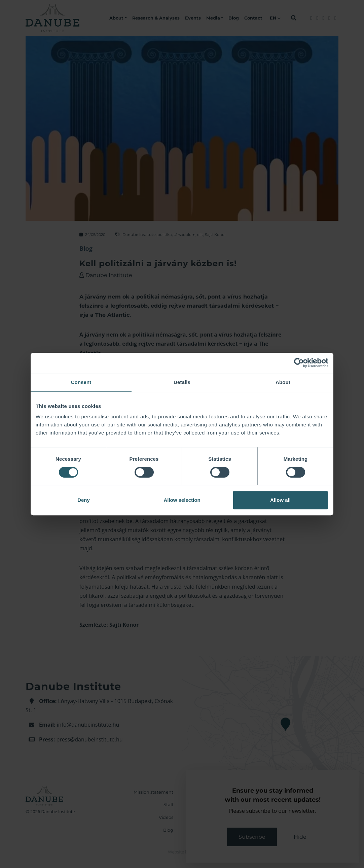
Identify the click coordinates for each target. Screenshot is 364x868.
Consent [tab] (81, 382)
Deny (84, 500)
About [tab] (283, 382)
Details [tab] (182, 382)
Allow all (280, 500)
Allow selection (182, 500)
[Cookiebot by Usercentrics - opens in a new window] (299, 363)
